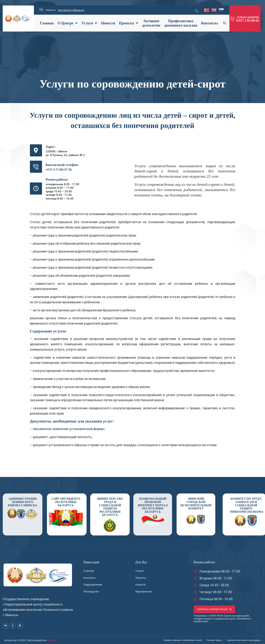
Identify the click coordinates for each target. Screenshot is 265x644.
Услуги (89, 23)
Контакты (209, 23)
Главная (47, 23)
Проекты (129, 23)
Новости (108, 23)
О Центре (68, 23)
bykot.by (52, 640)
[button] (225, 23)
